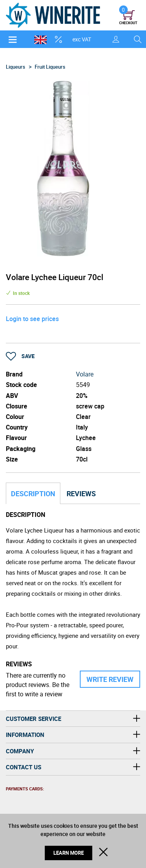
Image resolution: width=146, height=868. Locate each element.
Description (33, 493)
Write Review (110, 679)
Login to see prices (32, 319)
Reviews (81, 493)
